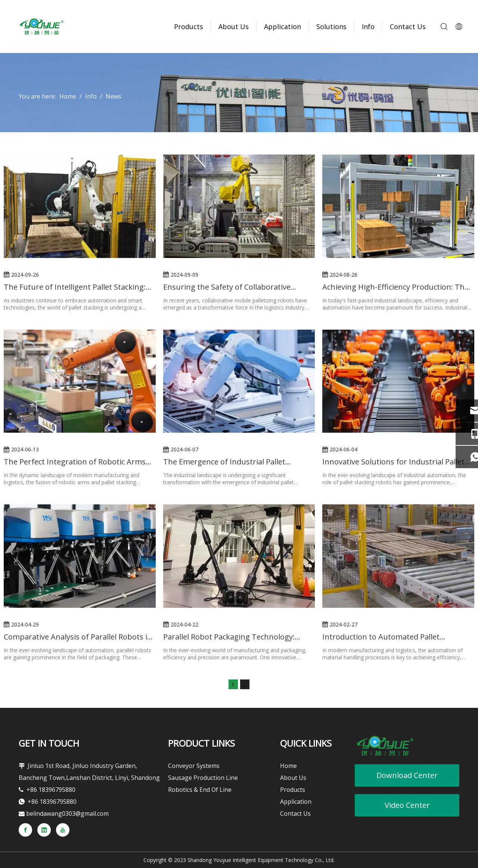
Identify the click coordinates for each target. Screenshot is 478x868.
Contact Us (408, 27)
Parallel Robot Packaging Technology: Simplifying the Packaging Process (229, 637)
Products (189, 27)
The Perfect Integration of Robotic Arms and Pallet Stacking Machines (75, 462)
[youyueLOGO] (385, 746)
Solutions (331, 27)
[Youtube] (63, 830)
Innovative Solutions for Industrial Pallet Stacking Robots (393, 462)
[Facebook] (25, 830)
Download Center (407, 775)
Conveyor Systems (194, 766)
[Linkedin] (44, 830)
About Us (234, 27)
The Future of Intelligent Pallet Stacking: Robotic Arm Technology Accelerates (75, 287)
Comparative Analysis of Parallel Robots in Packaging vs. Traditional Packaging (78, 637)
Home (288, 766)
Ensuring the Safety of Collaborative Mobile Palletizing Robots (227, 287)
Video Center (407, 805)
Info (368, 27)
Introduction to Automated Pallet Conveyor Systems (381, 637)
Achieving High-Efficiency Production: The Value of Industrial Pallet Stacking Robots (395, 287)
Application (283, 27)
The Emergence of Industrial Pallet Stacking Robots (224, 462)
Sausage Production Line (203, 778)
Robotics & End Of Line (200, 790)
